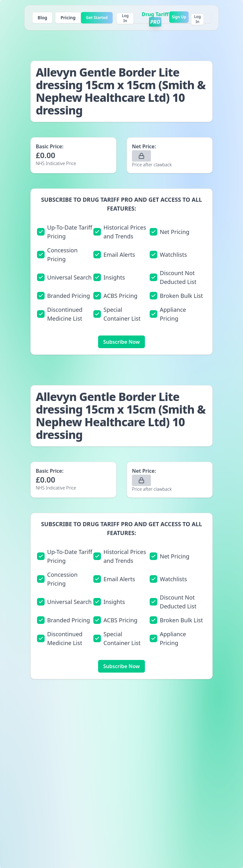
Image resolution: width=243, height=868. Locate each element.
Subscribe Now (121, 342)
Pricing (68, 18)
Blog (43, 18)
